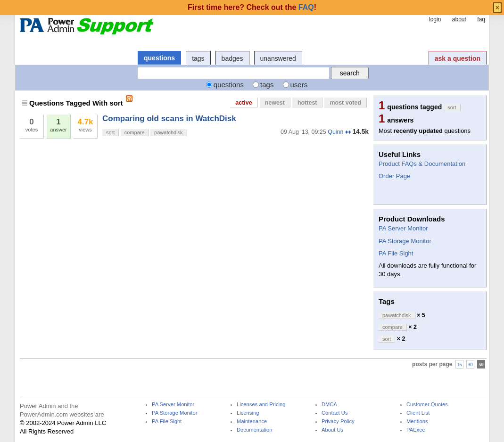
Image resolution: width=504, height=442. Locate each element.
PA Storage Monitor (405, 241)
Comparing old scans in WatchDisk (169, 119)
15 (459, 364)
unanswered (278, 58)
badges (232, 58)
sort (110, 132)
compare (135, 132)
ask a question (458, 58)
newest (275, 103)
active (244, 103)
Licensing (248, 413)
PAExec (416, 430)
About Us (332, 430)
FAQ (306, 7)
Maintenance (252, 422)
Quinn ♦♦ (339, 132)
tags (198, 58)
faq (481, 19)
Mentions (417, 422)
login (435, 19)
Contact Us (335, 413)
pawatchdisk (169, 132)
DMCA (329, 405)
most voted (345, 103)
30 (470, 364)
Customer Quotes (427, 405)
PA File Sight (396, 253)
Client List (418, 413)
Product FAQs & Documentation (422, 164)
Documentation (254, 430)
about (459, 19)
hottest (307, 103)
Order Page (394, 176)
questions (159, 58)
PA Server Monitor (403, 228)
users (299, 85)
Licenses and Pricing (261, 405)
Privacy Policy (338, 422)
